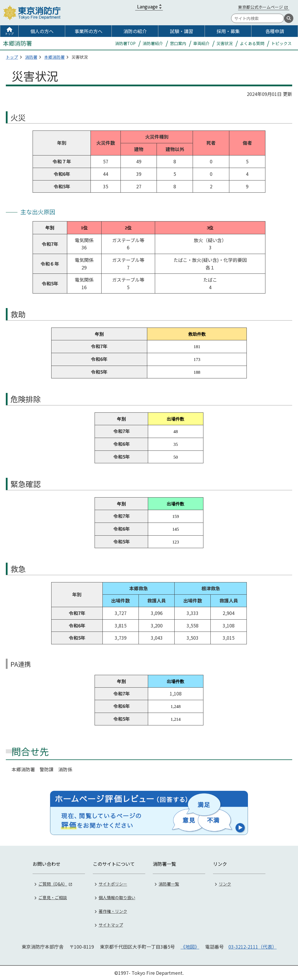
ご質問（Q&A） (53, 884)
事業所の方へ (88, 31)
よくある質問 (252, 43)
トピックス (281, 43)
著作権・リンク (113, 911)
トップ (9, 34)
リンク (225, 884)
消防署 (31, 57)
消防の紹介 (135, 31)
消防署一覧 (169, 884)
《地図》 (190, 947)
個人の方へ (42, 31)
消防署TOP (125, 43)
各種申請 (275, 31)
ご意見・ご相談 (53, 897)
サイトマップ (111, 925)
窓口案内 (178, 43)
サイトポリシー (113, 884)
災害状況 (225, 43)
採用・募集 (228, 31)
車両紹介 (201, 43)
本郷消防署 (54, 57)
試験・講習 (182, 31)
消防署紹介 (153, 43)
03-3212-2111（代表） (253, 947)
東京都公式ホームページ (260, 7)
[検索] (289, 18)
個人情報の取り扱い (117, 897)
